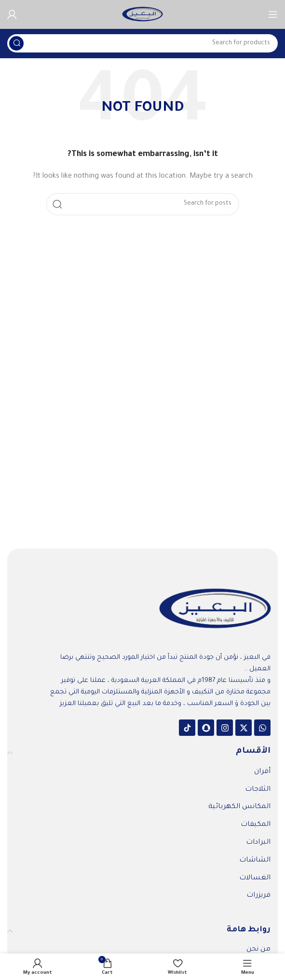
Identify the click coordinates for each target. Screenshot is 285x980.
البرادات (258, 843)
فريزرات (258, 896)
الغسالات (255, 878)
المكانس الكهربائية (239, 807)
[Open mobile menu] (273, 14)
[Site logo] (142, 15)
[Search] (142, 43)
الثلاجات (258, 790)
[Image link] (215, 610)
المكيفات (256, 825)
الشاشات (255, 861)
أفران (262, 772)
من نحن (258, 950)
